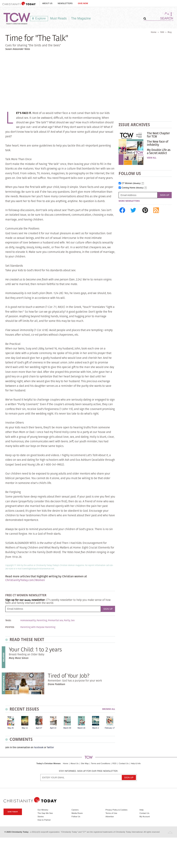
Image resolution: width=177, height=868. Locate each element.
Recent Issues (24, 709)
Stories (41, 817)
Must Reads (58, 18)
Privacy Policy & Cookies (116, 810)
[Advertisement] (88, 81)
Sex (73, 620)
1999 (162, 32)
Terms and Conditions (101, 763)
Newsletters (65, 3)
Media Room (77, 813)
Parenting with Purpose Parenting (38, 627)
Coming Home (133, 188)
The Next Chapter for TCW (158, 135)
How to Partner (44, 820)
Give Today (13, 812)
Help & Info (136, 763)
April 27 (39, 728)
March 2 (96, 728)
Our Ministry (43, 810)
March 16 (81, 728)
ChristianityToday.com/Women (25, 580)
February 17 (110, 728)
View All (152, 158)
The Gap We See (45, 813)
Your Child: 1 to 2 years (35, 649)
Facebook (39, 747)
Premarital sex (55, 620)
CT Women (131, 183)
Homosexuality (28, 620)
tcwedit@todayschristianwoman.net (38, 569)
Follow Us (76, 817)
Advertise (110, 817)
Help (142, 810)
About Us (47, 3)
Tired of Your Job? (68, 676)
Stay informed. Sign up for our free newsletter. (88, 771)
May (170, 32)
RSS (114, 763)
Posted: (10, 627)
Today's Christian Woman (48, 763)
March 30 (67, 728)
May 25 (11, 728)
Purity (67, 620)
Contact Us (124, 763)
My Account (145, 817)
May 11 (25, 728)
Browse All (109, 709)
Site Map (85, 763)
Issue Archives (134, 125)
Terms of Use (111, 813)
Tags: (8, 620)
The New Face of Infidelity (158, 143)
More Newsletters (129, 201)
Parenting (42, 620)
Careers (75, 810)
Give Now (83, 3)
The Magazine (81, 18)
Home (154, 32)
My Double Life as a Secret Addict (159, 151)
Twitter (50, 747)
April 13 (53, 728)
